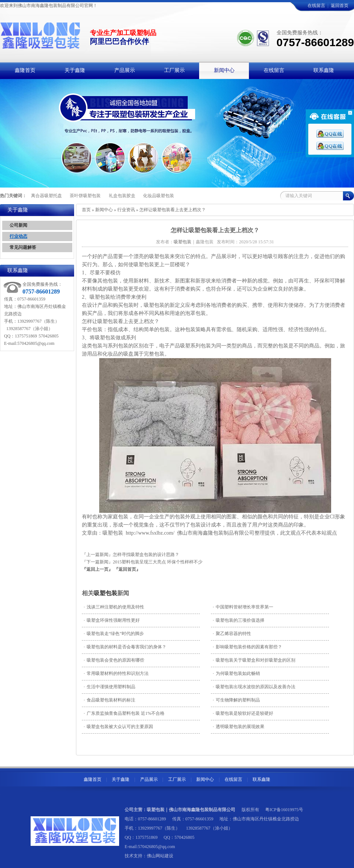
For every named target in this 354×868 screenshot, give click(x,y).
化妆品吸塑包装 (159, 196)
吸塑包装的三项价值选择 (239, 620)
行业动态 (18, 236)
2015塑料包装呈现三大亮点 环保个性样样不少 (158, 562)
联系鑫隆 (261, 779)
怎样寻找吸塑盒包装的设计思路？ (146, 555)
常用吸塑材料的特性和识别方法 (116, 673)
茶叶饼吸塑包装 (85, 196)
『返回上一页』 (97, 569)
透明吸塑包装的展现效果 (239, 727)
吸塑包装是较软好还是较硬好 (243, 713)
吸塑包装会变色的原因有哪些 (114, 660)
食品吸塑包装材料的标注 (110, 700)
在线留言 (316, 6)
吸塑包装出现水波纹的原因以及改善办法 (254, 687)
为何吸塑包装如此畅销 (236, 673)
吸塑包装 (105, 593)
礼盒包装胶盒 (122, 196)
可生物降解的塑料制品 (236, 700)
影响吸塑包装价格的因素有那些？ (247, 647)
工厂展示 (177, 779)
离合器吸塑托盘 (46, 196)
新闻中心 (104, 210)
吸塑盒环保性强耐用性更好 (112, 620)
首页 (86, 210)
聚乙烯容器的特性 (232, 634)
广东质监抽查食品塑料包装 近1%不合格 (124, 713)
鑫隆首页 (93, 779)
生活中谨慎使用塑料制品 (110, 687)
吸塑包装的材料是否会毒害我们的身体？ (125, 647)
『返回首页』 (127, 569)
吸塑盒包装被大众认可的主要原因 (118, 727)
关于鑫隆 (121, 779)
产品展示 (149, 779)
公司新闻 (18, 225)
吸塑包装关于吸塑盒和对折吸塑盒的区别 (254, 660)
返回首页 (340, 6)
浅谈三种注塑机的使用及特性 (114, 607)
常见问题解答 (23, 247)
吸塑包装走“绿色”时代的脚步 (114, 634)
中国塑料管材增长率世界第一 (243, 607)
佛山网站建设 (160, 856)
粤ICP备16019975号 (284, 810)
